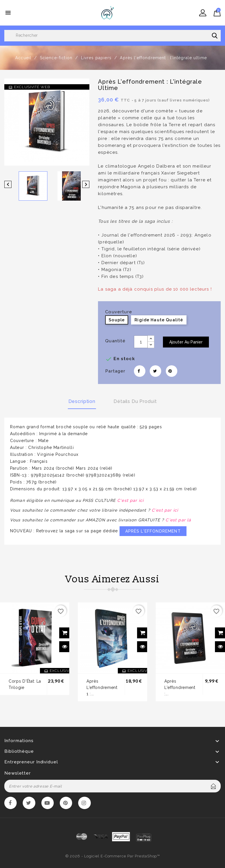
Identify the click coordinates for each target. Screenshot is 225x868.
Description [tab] (82, 401)
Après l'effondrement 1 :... (102, 688)
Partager (140, 371)
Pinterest (172, 371)
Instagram (87, 804)
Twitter (30, 804)
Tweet (155, 371)
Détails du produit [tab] (135, 401)
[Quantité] (141, 342)
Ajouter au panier (186, 342)
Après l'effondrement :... (180, 688)
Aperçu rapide (65, 647)
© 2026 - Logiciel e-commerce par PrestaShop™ (113, 857)
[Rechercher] (112, 36)
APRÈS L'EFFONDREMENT (153, 532)
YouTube (49, 804)
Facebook (11, 804)
